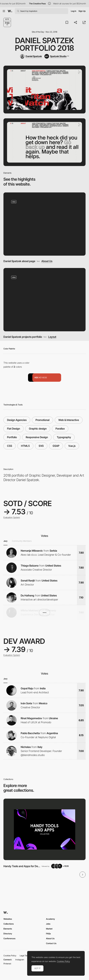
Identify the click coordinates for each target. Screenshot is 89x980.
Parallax (60, 429)
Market (49, 929)
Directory (8, 934)
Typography (64, 437)
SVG (41, 446)
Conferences (9, 938)
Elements (8, 929)
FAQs (48, 934)
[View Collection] (44, 829)
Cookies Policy (10, 956)
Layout (52, 337)
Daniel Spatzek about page (19, 261)
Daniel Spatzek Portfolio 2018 (44, 44)
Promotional (42, 420)
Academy (50, 919)
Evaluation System (12, 517)
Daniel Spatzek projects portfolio (23, 337)
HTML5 (25, 446)
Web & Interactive (69, 420)
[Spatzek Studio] (57, 56)
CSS (10, 446)
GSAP (56, 446)
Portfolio (12, 437)
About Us (47, 261)
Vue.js (72, 446)
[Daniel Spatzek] (31, 56)
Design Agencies (17, 420)
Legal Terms (25, 956)
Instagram (20, 960)
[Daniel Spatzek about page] (45, 224)
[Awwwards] (10, 11)
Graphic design (38, 429)
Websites (8, 919)
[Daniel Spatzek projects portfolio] (45, 300)
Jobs (48, 924)
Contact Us (51, 943)
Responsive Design (37, 437)
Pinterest (7, 964)
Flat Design (14, 429)
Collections (9, 924)
